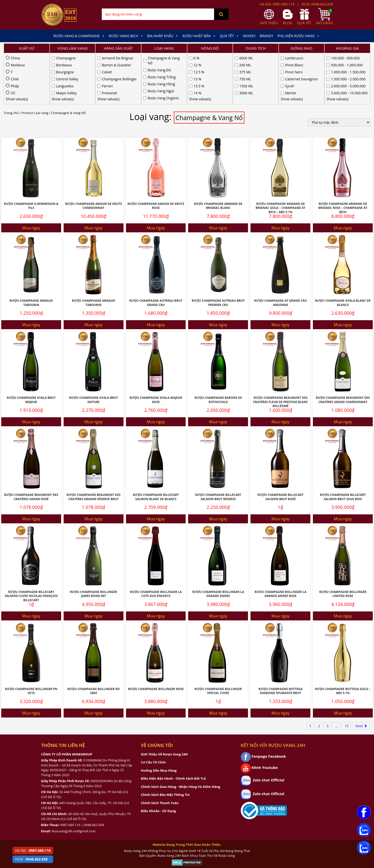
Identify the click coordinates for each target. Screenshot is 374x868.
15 (347, 675)
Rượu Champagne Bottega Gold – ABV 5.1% (343, 640)
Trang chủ (11, 62)
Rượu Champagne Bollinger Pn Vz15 (31, 640)
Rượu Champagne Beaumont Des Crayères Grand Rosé (31, 446)
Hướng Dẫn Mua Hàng (159, 719)
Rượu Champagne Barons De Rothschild (218, 349)
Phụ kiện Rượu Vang (299, 36)
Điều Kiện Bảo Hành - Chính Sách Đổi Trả (173, 727)
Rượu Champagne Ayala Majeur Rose (156, 349)
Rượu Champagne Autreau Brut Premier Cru (218, 252)
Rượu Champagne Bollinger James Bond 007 (93, 543)
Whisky (249, 36)
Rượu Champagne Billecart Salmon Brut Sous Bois (343, 446)
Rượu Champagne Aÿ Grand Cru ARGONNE (281, 252)
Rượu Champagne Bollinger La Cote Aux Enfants (156, 543)
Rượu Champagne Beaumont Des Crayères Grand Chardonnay (343, 349)
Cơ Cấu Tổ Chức (154, 711)
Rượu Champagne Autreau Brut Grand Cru (156, 252)
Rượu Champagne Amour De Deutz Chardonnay (94, 155)
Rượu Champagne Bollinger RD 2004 (93, 640)
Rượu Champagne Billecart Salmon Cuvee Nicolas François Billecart (31, 545)
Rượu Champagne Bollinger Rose (156, 638)
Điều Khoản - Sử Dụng (158, 760)
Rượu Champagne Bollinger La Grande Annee (218, 543)
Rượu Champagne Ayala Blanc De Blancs (343, 252)
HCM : (31, 859)
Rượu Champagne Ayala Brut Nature (93, 349)
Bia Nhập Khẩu (163, 36)
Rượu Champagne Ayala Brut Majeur (31, 349)
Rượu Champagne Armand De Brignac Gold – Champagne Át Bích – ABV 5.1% (281, 157)
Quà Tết (229, 36)
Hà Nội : (33, 850)
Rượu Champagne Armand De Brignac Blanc (218, 155)
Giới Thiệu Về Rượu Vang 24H (164, 703)
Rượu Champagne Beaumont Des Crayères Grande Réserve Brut (94, 446)
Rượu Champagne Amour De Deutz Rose (156, 155)
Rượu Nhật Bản (199, 36)
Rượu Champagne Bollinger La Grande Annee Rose (280, 543)
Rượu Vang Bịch (126, 36)
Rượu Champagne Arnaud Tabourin (31, 252)
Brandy (267, 36)
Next (361, 675)
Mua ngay (31, 177)
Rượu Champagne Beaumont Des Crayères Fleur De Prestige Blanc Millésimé (280, 351)
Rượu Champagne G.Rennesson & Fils (31, 155)
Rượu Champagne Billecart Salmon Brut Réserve (218, 446)
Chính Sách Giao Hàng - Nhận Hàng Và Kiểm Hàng (181, 735)
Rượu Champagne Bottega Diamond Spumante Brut (280, 640)
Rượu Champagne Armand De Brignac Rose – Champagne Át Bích (343, 157)
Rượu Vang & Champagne (79, 36)
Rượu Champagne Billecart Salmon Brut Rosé (280, 446)
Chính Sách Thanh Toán (160, 752)
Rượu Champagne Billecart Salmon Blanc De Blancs (156, 446)
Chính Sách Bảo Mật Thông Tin (165, 743)
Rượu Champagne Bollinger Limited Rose (343, 543)
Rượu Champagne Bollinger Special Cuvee (218, 640)
